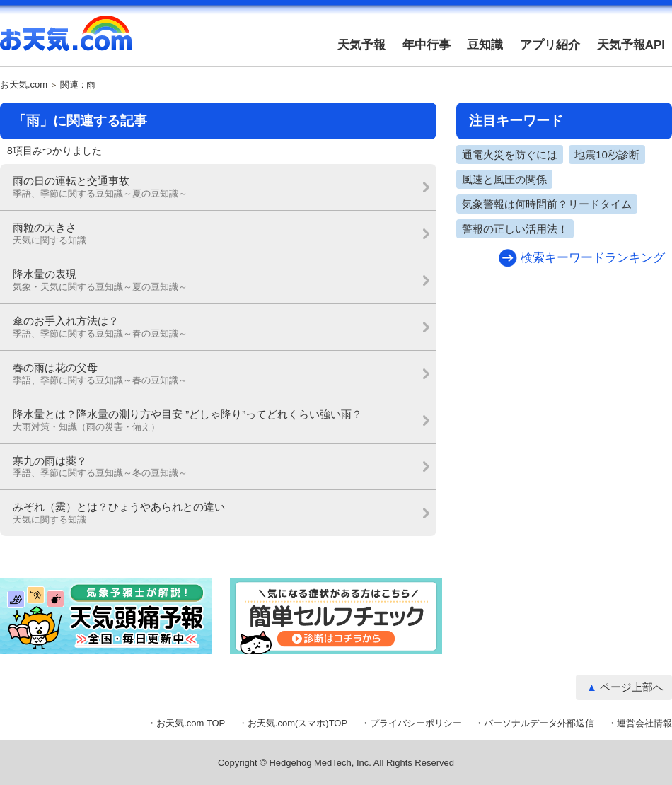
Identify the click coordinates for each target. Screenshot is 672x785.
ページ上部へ (632, 687)
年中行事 (427, 45)
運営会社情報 (644, 723)
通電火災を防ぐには (510, 155)
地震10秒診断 (607, 155)
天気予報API (631, 45)
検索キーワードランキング (593, 258)
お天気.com (66, 41)
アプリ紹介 (550, 45)
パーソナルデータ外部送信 (539, 723)
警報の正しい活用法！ (515, 229)
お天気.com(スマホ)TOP (297, 723)
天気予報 (361, 45)
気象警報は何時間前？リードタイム (547, 204)
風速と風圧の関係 (504, 179)
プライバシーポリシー (416, 723)
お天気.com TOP (191, 723)
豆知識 (485, 45)
